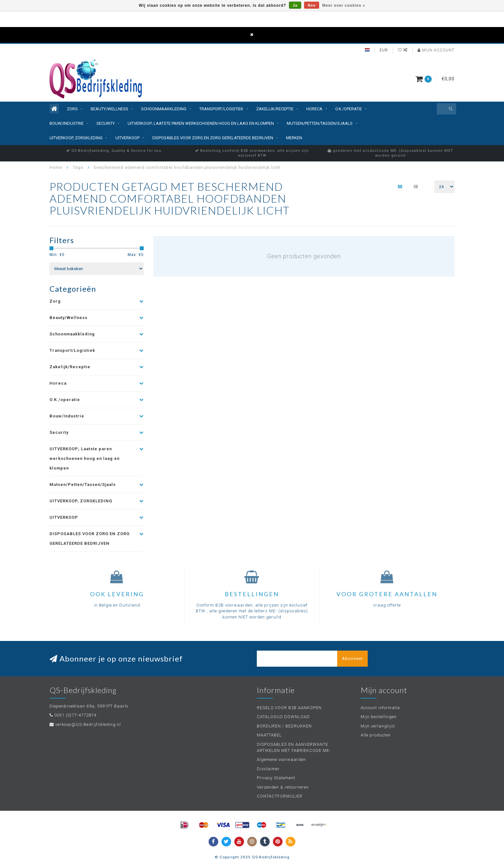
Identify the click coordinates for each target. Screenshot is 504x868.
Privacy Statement (276, 778)
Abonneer (352, 658)
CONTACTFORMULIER (280, 796)
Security (106, 123)
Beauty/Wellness (109, 109)
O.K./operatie (349, 109)
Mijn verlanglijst (378, 726)
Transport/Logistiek (221, 109)
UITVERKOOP (127, 138)
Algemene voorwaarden (281, 759)
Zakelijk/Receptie (275, 109)
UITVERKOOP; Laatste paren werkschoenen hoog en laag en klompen (201, 123)
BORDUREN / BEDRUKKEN (284, 726)
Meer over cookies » (344, 5)
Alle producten (376, 735)
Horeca (314, 109)
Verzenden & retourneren (283, 787)
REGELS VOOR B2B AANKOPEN (289, 708)
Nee (312, 5)
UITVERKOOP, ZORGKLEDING (76, 138)
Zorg (72, 109)
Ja (295, 5)
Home (56, 167)
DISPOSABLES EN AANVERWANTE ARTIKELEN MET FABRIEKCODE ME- (294, 747)
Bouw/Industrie (67, 123)
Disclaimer (268, 769)
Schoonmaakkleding (164, 109)
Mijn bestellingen (379, 717)
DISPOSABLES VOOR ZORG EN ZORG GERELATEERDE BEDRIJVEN (213, 138)
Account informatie (380, 708)
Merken (294, 138)
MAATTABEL (269, 735)
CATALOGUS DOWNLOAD (283, 717)
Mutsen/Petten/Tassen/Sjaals (320, 123)
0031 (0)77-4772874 (75, 715)
